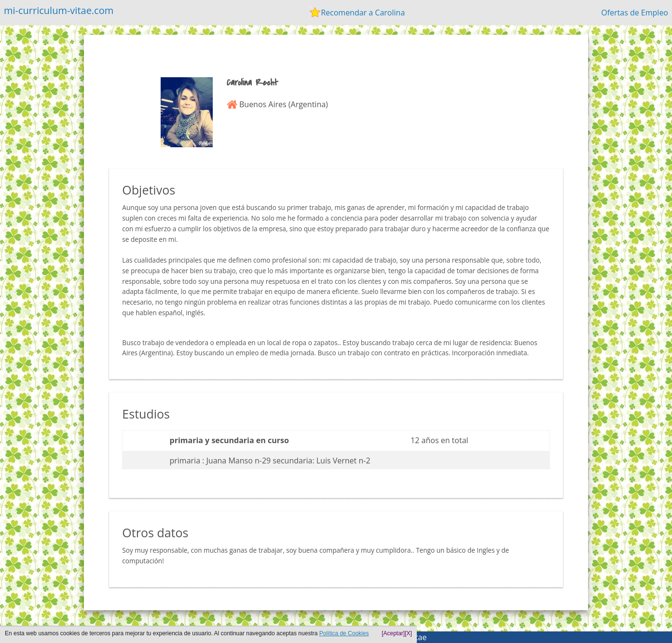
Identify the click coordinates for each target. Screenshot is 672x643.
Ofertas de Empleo (635, 13)
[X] (408, 633)
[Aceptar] (393, 633)
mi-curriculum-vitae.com (59, 10)
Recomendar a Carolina (363, 13)
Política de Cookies (344, 633)
